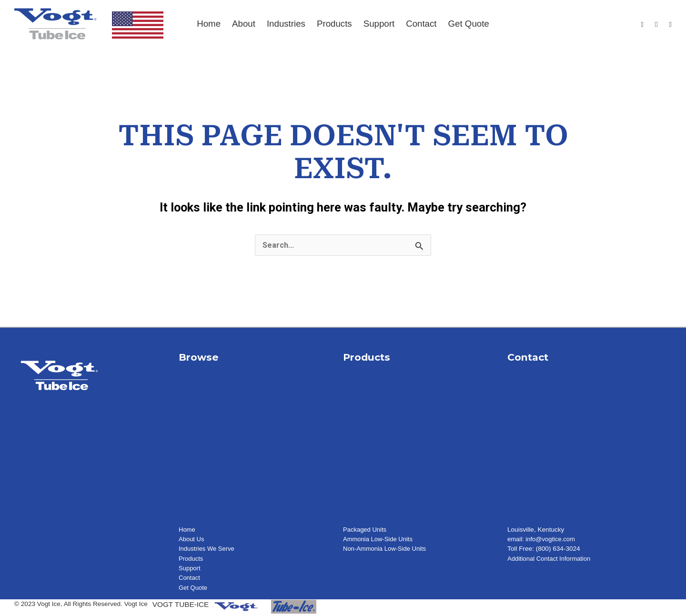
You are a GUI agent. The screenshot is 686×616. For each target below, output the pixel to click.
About (244, 24)
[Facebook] (642, 25)
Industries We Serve (208, 549)
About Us (192, 540)
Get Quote (469, 24)
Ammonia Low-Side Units (379, 540)
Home (209, 24)
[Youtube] (656, 25)
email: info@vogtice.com (543, 540)
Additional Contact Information (551, 559)
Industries (286, 24)
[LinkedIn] (671, 25)
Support (379, 24)
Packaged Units (366, 530)
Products (334, 24)
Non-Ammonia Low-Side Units (386, 549)
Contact (421, 24)
